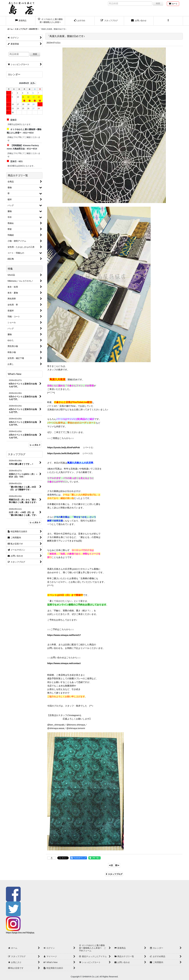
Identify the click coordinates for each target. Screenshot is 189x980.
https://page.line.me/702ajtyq (20, 933)
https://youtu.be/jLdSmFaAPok (64, 447)
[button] (168, 21)
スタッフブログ (114, 874)
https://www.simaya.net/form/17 (64, 635)
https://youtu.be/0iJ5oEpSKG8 (63, 453)
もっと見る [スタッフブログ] (35, 522)
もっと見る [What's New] (35, 445)
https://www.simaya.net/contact (64, 663)
